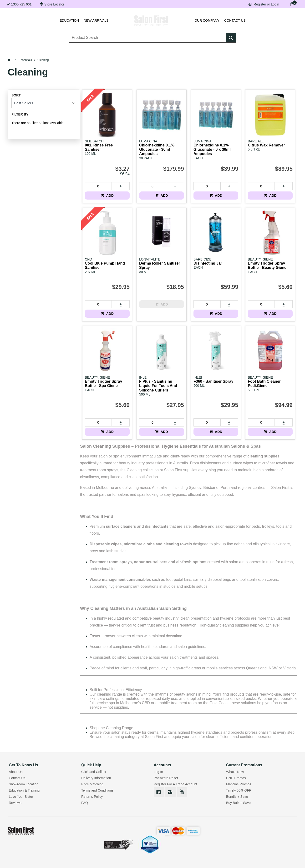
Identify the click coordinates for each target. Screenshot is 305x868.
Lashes (28, 53)
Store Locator (54, 4)
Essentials (93, 53)
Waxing (189, 53)
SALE (152, 64)
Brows (59, 53)
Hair (217, 53)
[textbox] (148, 38)
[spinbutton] (98, 186)
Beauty (245, 53)
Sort (16, 95)
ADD (109, 196)
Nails (126, 53)
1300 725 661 (21, 4)
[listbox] (44, 103)
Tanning (156, 53)
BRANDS (277, 53)
